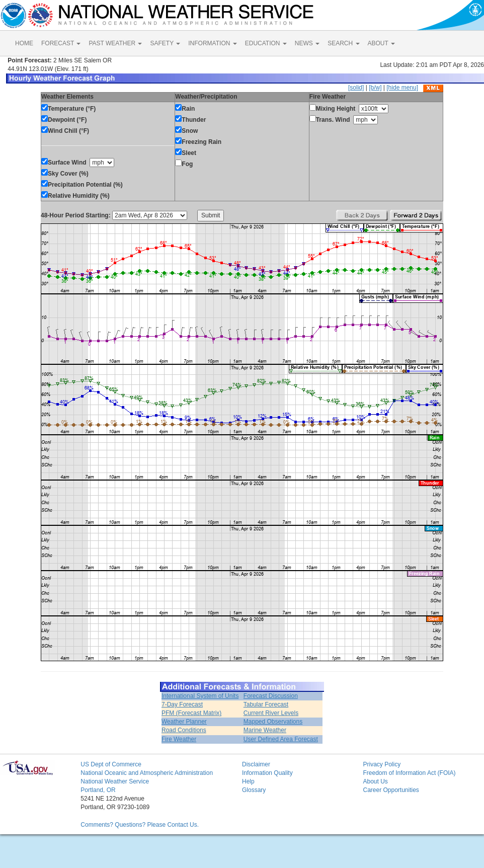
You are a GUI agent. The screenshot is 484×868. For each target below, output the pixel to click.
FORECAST (61, 43)
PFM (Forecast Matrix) (191, 713)
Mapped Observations (273, 722)
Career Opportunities (391, 790)
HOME (24, 43)
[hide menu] (402, 88)
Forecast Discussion (271, 696)
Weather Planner (184, 722)
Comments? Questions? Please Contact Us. (140, 825)
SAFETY (165, 43)
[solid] (356, 88)
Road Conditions (184, 730)
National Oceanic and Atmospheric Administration (147, 773)
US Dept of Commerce (111, 764)
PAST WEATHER (115, 43)
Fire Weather (179, 739)
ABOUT (381, 43)
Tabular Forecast (266, 704)
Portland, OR (98, 790)
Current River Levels (271, 713)
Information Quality (267, 773)
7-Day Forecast (182, 704)
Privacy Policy (382, 764)
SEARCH (343, 43)
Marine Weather (265, 730)
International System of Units (200, 696)
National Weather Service (115, 781)
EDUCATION (266, 43)
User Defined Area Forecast (281, 739)
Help (248, 781)
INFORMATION (212, 43)
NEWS (307, 43)
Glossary (254, 790)
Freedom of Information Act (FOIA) (409, 773)
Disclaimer (256, 764)
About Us (375, 781)
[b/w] (375, 88)
